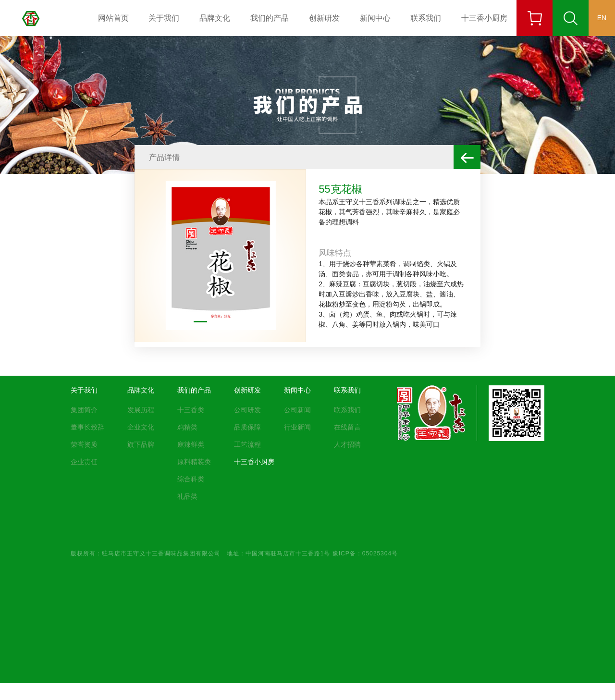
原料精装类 (194, 462)
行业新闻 (297, 427)
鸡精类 (187, 427)
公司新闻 (297, 410)
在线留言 (347, 427)
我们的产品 (270, 18)
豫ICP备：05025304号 (365, 553)
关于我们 (164, 18)
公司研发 (247, 410)
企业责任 (84, 462)
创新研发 (324, 18)
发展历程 (141, 410)
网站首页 (113, 18)
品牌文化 (215, 18)
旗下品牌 (141, 444)
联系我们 (426, 18)
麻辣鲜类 (191, 444)
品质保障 (247, 427)
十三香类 (191, 410)
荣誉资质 (84, 444)
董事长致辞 (87, 427)
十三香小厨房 (484, 18)
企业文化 (141, 427)
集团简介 (84, 410)
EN (602, 18)
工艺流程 (247, 444)
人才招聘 (347, 444)
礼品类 (187, 496)
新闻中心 (375, 18)
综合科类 (191, 479)
